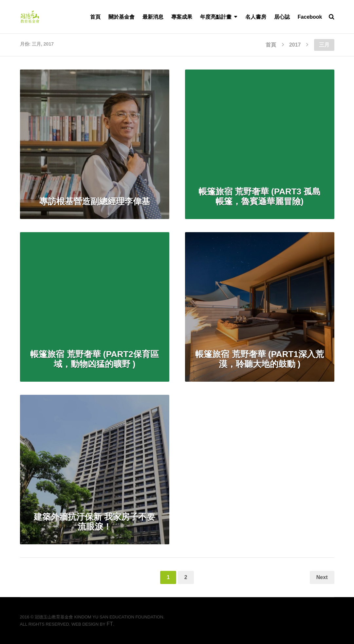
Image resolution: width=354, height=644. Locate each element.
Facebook (310, 17)
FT (110, 624)
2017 (295, 45)
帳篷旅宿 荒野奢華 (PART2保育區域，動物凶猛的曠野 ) (94, 359)
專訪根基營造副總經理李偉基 (95, 201)
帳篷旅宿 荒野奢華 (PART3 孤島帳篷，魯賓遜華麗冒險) (260, 196)
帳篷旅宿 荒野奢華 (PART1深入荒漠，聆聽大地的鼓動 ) (259, 359)
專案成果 (182, 17)
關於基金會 (121, 17)
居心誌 (282, 17)
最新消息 (153, 17)
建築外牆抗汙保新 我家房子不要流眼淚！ (94, 522)
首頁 (95, 17)
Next (322, 577)
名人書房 (256, 17)
